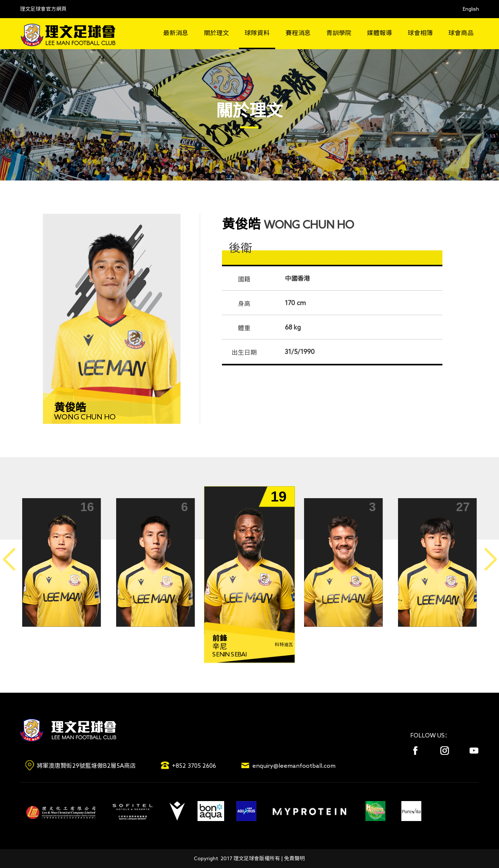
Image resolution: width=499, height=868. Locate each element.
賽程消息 (298, 33)
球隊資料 (257, 33)
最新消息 (176, 33)
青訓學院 (339, 33)
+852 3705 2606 (194, 766)
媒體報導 (380, 33)
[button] (490, 560)
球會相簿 (420, 33)
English (471, 9)
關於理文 (216, 33)
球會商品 (461, 33)
